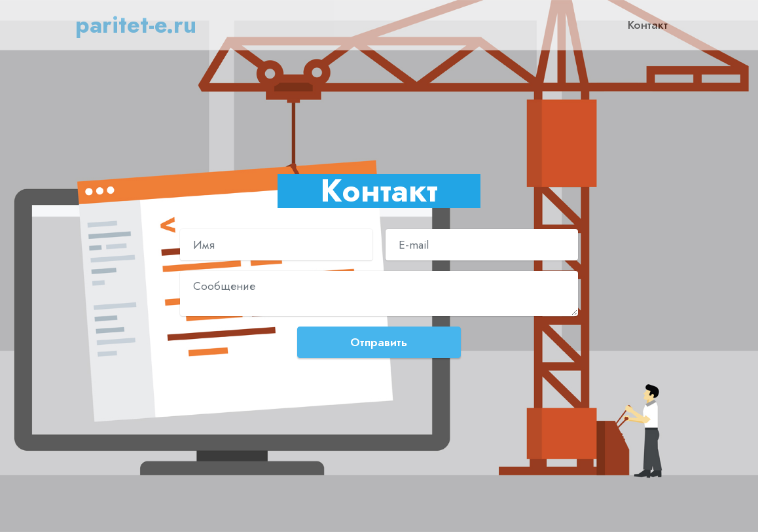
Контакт (648, 25)
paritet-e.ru (136, 25)
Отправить (379, 342)
